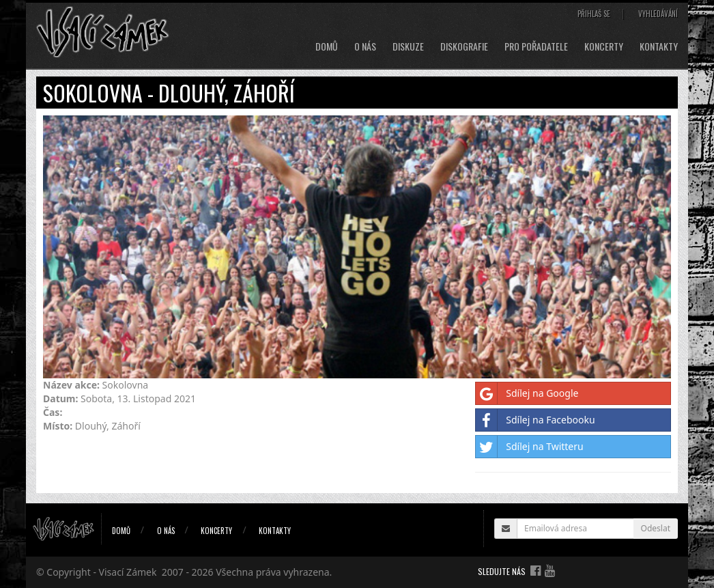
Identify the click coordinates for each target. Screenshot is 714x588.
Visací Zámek (128, 572)
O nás (365, 46)
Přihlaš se (594, 14)
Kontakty (659, 46)
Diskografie (464, 46)
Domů (327, 46)
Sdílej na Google (527, 393)
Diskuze (408, 46)
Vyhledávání (658, 14)
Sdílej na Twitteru (529, 447)
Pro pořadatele (536, 46)
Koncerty (604, 46)
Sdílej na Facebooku (535, 420)
